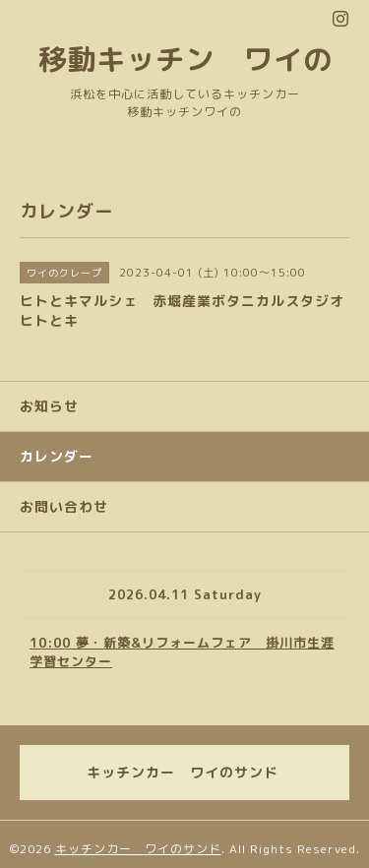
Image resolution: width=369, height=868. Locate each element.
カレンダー (57, 456)
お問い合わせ (64, 506)
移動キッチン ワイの (185, 59)
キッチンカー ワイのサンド (138, 849)
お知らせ (49, 406)
